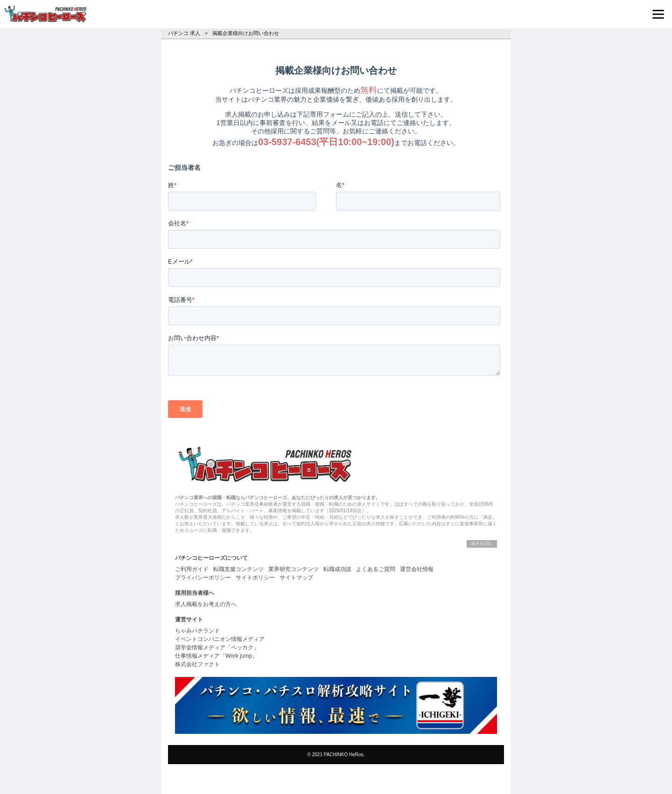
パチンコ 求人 (184, 33)
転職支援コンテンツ (238, 569)
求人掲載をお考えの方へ (206, 604)
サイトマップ (296, 578)
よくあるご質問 (376, 569)
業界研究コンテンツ (294, 569)
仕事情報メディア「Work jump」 (216, 656)
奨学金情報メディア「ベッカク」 (217, 648)
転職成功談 (337, 569)
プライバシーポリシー (203, 578)
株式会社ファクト (197, 664)
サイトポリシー (255, 578)
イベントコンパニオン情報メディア (220, 639)
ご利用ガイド (192, 569)
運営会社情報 (417, 569)
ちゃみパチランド (197, 631)
